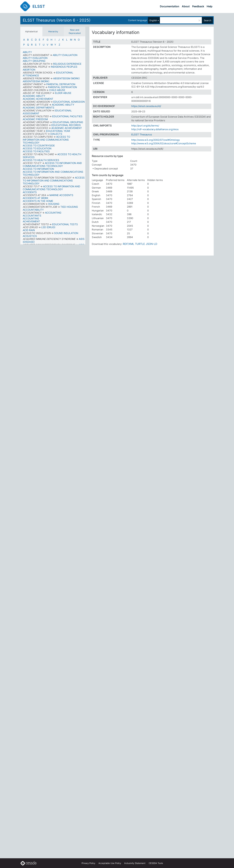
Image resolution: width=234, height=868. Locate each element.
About (186, 6)
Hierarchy (53, 31)
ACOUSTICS (30, 236)
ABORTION (29, 70)
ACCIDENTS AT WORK (36, 198)
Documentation (170, 6)
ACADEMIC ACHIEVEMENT (38, 99)
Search (208, 20)
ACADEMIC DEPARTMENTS (39, 108)
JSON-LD (152, 244)
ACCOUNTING (31, 218)
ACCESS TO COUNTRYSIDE (39, 146)
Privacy (88, 863)
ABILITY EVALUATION (35, 58)
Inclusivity (135, 863)
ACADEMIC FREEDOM (35, 119)
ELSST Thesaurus (142, 135)
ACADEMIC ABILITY (34, 96)
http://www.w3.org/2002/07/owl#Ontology (156, 140)
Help (210, 6)
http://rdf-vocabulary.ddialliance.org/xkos (155, 129)
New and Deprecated (75, 31)
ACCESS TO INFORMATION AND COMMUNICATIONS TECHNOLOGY (53, 173)
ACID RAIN (29, 230)
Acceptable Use (110, 863)
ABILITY (27, 52)
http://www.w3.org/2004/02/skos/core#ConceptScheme (164, 143)
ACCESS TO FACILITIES (36, 151)
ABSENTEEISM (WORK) (36, 81)
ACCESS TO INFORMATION (38, 169)
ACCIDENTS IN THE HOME (38, 201)
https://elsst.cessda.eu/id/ (146, 106)
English (153, 20)
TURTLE (140, 244)
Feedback (198, 6)
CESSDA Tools (156, 863)
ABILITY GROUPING (34, 61)
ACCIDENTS (30, 192)
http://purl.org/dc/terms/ (145, 126)
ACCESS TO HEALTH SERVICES (41, 160)
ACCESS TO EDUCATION (37, 148)
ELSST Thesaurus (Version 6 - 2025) (57, 20)
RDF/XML (129, 244)
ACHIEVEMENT (31, 221)
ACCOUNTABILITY (33, 210)
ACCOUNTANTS (32, 216)
